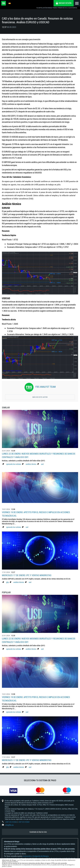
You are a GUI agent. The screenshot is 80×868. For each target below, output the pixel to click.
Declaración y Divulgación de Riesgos (36, 856)
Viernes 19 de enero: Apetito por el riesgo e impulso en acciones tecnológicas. (36, 514)
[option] (13, 791)
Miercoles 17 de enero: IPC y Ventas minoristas (27, 575)
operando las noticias (14, 464)
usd (42, 464)
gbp (7, 582)
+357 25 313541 (24, 822)
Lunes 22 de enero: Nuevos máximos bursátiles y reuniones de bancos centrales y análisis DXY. (39, 455)
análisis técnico (31, 464)
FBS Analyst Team (45, 387)
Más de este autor (40, 397)
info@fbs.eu (9, 825)
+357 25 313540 (11, 822)
